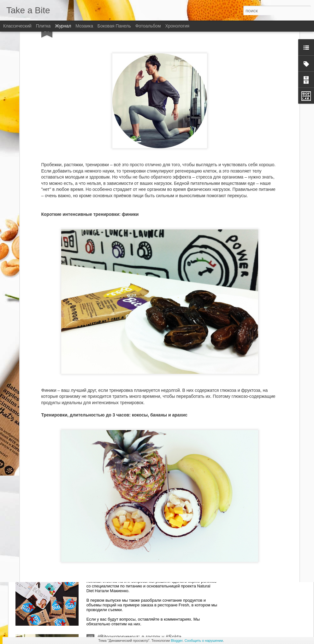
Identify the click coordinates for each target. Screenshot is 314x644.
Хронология (177, 26)
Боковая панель (114, 26)
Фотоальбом (148, 26)
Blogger (177, 641)
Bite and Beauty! (116, 422)
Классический (17, 26)
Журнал (63, 26)
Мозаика (84, 26)
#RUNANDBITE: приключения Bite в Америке (150, 493)
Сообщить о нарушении (204, 641)
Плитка (43, 26)
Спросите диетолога (121, 565)
